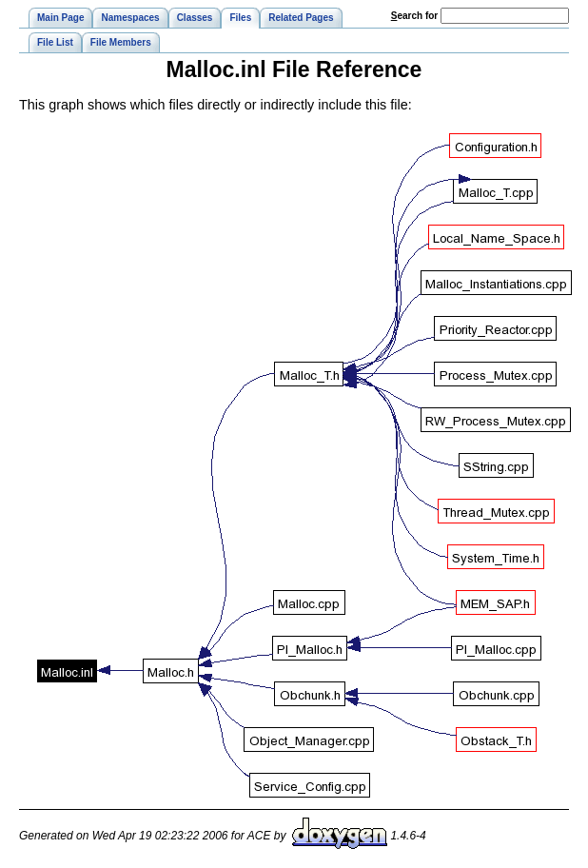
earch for (414, 16)
